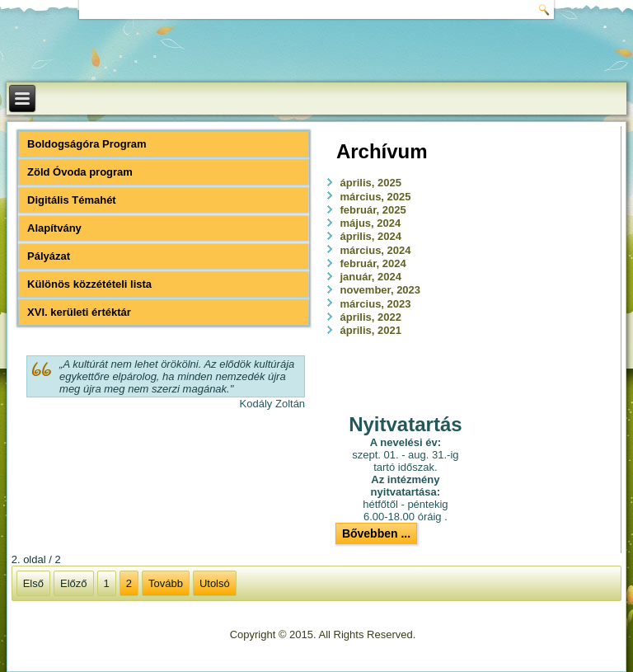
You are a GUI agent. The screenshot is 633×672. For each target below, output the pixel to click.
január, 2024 (371, 277)
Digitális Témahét (72, 200)
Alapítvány (54, 228)
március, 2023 (376, 304)
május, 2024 (371, 223)
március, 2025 (376, 197)
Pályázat (49, 256)
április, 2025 (371, 183)
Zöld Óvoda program (80, 172)
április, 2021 (371, 330)
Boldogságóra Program (87, 144)
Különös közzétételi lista (89, 284)
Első (33, 583)
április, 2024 (371, 236)
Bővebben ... (376, 533)
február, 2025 (373, 210)
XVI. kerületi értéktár (79, 312)
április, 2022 (371, 317)
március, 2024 (376, 250)
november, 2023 (381, 290)
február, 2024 (373, 263)
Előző (74, 583)
